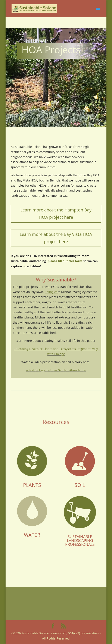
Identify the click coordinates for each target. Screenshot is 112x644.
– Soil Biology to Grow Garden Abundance (56, 370)
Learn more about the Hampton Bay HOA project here (56, 213)
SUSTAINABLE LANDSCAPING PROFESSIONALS (80, 540)
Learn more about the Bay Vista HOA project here (56, 238)
